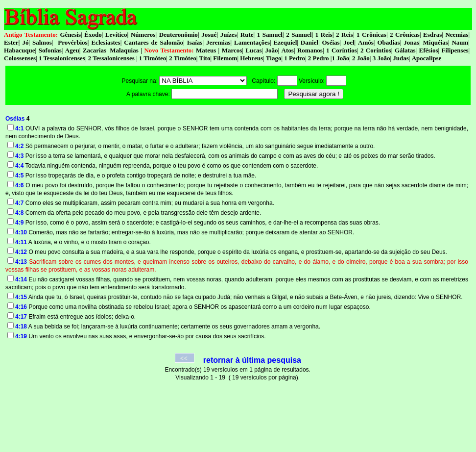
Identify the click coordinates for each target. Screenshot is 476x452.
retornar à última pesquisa (252, 360)
